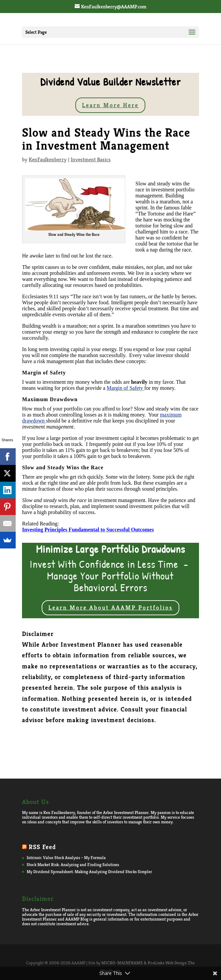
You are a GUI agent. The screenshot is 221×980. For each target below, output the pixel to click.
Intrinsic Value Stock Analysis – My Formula (66, 858)
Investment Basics (91, 159)
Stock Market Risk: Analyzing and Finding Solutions (73, 865)
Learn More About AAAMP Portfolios (110, 607)
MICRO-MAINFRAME (122, 963)
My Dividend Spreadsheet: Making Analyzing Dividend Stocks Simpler (89, 872)
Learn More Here (110, 105)
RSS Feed (42, 847)
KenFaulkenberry (48, 159)
